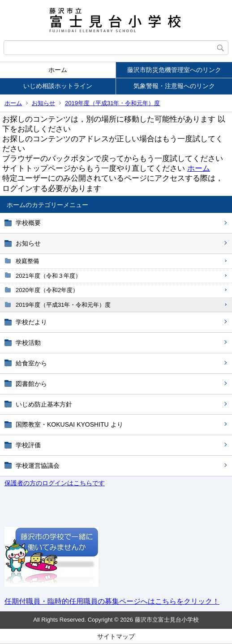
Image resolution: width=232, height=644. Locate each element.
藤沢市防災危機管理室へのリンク (174, 70)
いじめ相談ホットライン (58, 86)
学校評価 (28, 445)
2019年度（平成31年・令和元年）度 (112, 103)
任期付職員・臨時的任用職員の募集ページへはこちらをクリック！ (112, 601)
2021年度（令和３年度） (48, 276)
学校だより (31, 322)
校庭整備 (27, 261)
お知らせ (43, 103)
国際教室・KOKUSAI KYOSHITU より (69, 424)
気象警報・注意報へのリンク (174, 86)
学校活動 (28, 343)
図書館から (31, 384)
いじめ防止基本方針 (44, 404)
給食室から (31, 363)
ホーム (58, 70)
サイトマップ (116, 636)
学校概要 (28, 223)
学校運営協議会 (38, 466)
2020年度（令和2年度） (47, 290)
